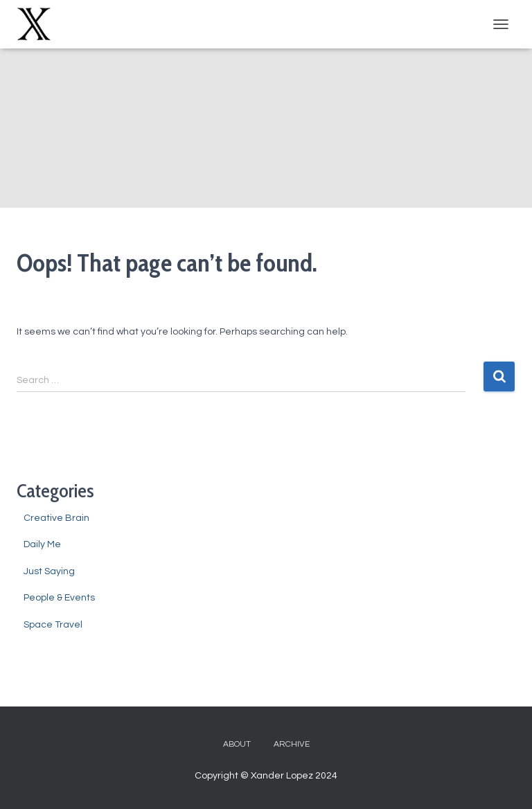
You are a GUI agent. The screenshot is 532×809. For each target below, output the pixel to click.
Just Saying (49, 571)
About (237, 744)
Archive (292, 744)
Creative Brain (56, 518)
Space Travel (53, 625)
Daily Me (42, 544)
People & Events (59, 598)
